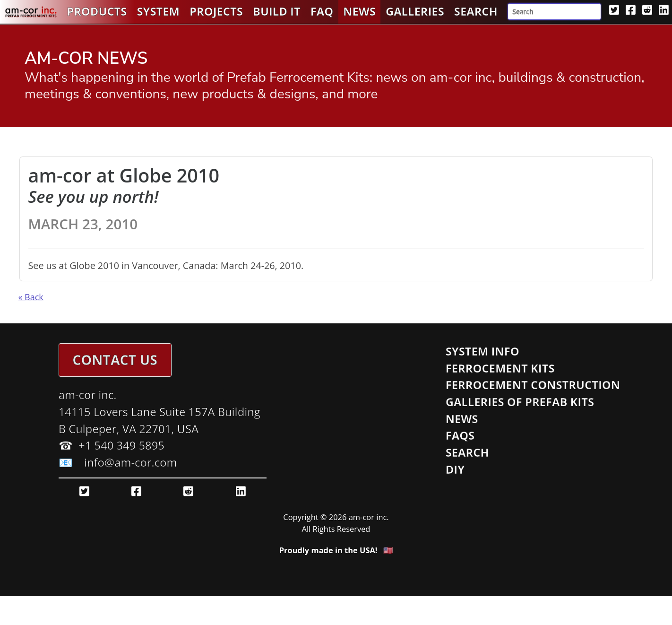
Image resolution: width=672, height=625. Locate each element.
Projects (216, 11)
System (158, 11)
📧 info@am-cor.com (118, 462)
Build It (277, 11)
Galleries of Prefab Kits (520, 402)
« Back (31, 297)
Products (97, 11)
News (359, 11)
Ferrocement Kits (500, 368)
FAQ (322, 11)
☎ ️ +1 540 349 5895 (112, 445)
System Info (482, 351)
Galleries (415, 11)
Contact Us (115, 360)
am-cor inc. (88, 395)
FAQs (460, 435)
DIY (455, 469)
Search (476, 11)
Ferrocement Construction (533, 385)
